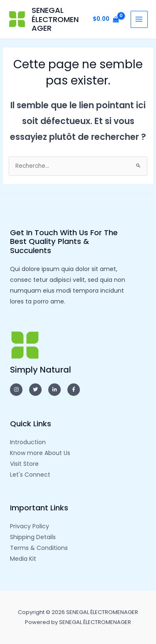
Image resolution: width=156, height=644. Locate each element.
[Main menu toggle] (139, 19)
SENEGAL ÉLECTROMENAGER (55, 19)
